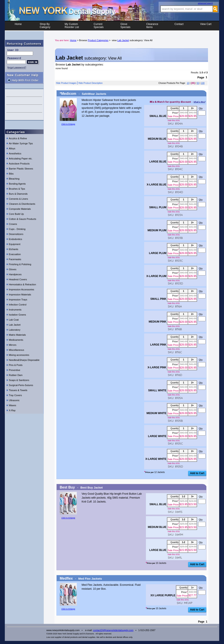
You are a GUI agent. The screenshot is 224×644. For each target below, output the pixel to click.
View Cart (206, 26)
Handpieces (15, 274)
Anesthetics (15, 154)
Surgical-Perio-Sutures (21, 385)
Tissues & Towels (18, 390)
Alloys (12, 148)
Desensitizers (16, 234)
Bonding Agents (17, 184)
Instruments (15, 310)
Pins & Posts (16, 365)
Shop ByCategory (45, 26)
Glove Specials (125, 26)
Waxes (13, 405)
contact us (24, 93)
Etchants (14, 249)
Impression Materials (20, 295)
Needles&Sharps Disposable (24, 360)
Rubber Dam (16, 375)
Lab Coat (14, 320)
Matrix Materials (17, 335)
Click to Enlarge (68, 124)
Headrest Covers (18, 279)
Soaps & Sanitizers (19, 380)
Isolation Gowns (17, 315)
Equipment (15, 244)
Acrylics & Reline (18, 138)
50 (198, 83)
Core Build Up (16, 214)
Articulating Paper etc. (21, 159)
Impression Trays (18, 300)
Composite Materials (20, 209)
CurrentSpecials (99, 26)
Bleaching (14, 179)
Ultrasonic (14, 400)
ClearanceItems (152, 26)
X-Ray (12, 410)
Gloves (13, 269)
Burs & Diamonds (18, 194)
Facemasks (15, 259)
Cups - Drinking (17, 229)
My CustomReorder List (72, 26)
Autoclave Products (19, 164)
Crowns (13, 224)
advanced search (205, 3)
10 (188, 83)
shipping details (24, 116)
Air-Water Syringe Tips (21, 143)
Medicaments (16, 340)
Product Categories (98, 40)
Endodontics (16, 239)
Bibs (11, 174)
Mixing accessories (19, 355)
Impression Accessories (22, 289)
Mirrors (13, 345)
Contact (179, 26)
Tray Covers (16, 395)
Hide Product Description (90, 83)
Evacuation (15, 254)
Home (18, 26)
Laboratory (15, 330)
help (24, 101)
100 (203, 83)
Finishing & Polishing (20, 264)
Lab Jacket (15, 325)
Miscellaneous (17, 350)
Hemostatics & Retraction (23, 284)
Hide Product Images (66, 83)
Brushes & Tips (17, 189)
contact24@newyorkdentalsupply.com (113, 630)
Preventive (15, 370)
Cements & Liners (18, 199)
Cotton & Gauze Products (23, 219)
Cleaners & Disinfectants (22, 204)
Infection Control (18, 305)
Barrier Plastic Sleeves (21, 169)
